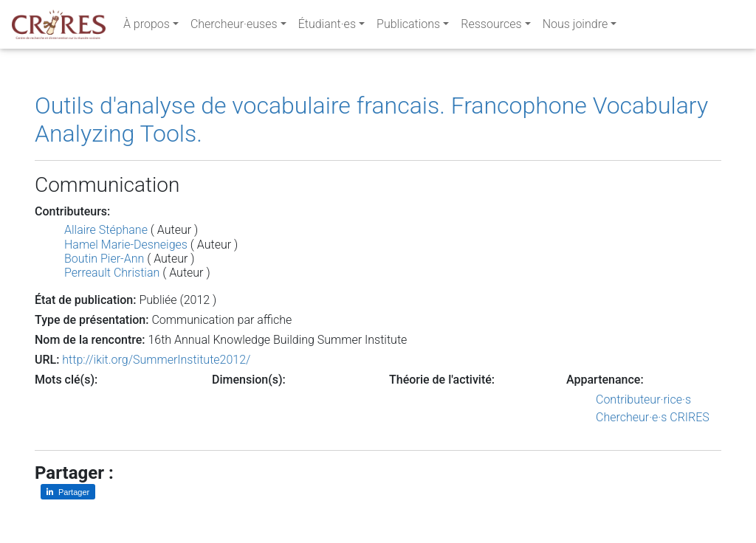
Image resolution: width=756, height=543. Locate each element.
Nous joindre (575, 27)
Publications (408, 27)
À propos (147, 27)
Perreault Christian (112, 273)
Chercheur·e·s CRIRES (653, 417)
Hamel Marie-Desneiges (126, 245)
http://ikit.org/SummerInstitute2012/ (156, 360)
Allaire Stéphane (106, 230)
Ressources (491, 27)
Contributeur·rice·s (643, 400)
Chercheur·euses (234, 27)
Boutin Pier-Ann (104, 259)
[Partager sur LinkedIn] (68, 492)
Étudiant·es (327, 27)
